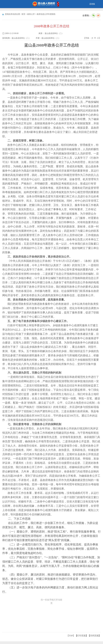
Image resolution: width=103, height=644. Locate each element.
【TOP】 (71, 636)
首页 (23, 14)
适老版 (92, 4)
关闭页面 (94, 636)
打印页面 (81, 636)
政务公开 (31, 14)
